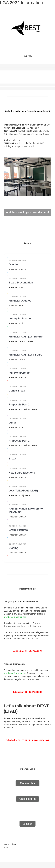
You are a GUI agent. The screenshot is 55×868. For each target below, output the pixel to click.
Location (27, 824)
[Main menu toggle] (49, 6)
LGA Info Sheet (27, 783)
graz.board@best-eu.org (15, 617)
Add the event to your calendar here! (27, 212)
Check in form (27, 799)
